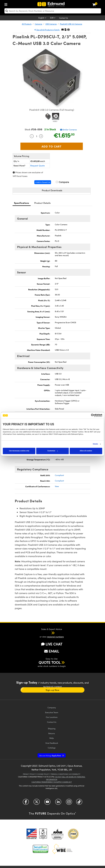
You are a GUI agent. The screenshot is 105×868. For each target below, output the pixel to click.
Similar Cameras (69, 130)
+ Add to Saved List (43, 182)
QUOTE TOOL (50, 662)
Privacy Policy (29, 774)
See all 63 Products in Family (47, 30)
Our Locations (52, 717)
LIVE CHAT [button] (52, 644)
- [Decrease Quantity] (32, 136)
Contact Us (64, 18)
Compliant (59, 475)
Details (95, 444)
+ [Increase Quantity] (41, 136)
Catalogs (52, 748)
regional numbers (55, 637)
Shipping (52, 728)
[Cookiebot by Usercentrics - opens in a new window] (89, 415)
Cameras (38, 24)
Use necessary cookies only (19, 451)
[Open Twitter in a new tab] (37, 803)
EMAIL (52, 651)
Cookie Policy (43, 774)
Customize (52, 451)
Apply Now (50, 755)
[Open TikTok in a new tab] (79, 803)
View (57, 486)
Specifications (22, 203)
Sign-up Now (52, 690)
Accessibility (75, 774)
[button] (66, 29)
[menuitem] (7, 4)
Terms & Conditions (59, 774)
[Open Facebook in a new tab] (26, 803)
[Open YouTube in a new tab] (47, 803)
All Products (27, 24)
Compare (62, 182)
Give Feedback (52, 743)
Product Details (43, 203)
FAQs (52, 738)
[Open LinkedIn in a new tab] (58, 803)
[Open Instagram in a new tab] (69, 803)
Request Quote (37, 166)
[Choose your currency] (53, 18)
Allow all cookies (86, 451)
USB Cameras (51, 24)
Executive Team (52, 712)
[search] (53, 11)
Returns (52, 733)
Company (52, 707)
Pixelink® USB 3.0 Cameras (71, 24)
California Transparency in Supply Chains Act (52, 782)
